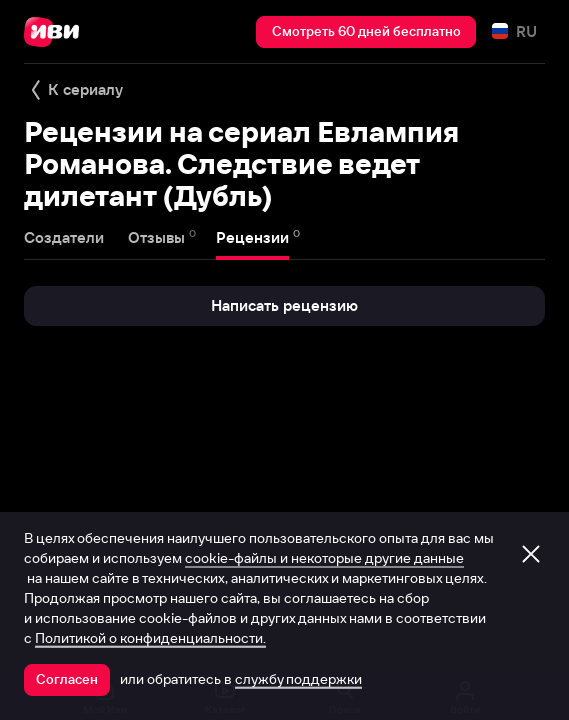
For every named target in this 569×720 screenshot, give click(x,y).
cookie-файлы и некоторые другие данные (324, 558)
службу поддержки (298, 679)
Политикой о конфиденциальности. (150, 638)
